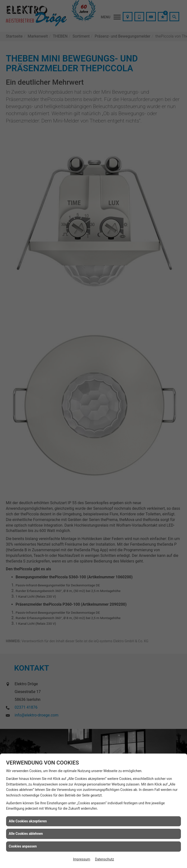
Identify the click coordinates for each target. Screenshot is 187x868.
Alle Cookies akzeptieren (28, 821)
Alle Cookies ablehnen (26, 834)
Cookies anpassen (23, 846)
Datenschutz (104, 859)
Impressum (82, 859)
